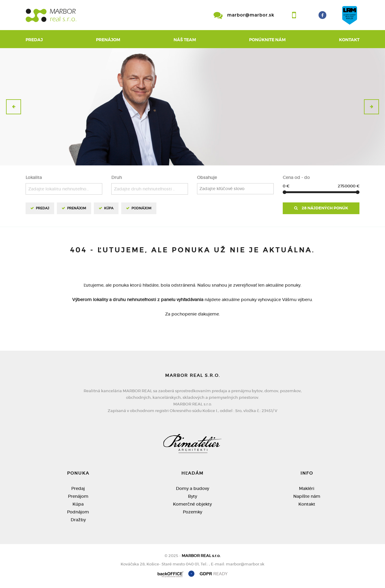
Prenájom (108, 40)
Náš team (185, 40)
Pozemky (192, 512)
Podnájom (141, 208)
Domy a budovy (192, 488)
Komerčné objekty (192, 504)
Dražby (78, 520)
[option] (192, 107)
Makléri (307, 488)
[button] (14, 107)
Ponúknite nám (267, 40)
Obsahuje (207, 177)
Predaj (34, 40)
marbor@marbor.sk (251, 15)
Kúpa (109, 208)
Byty (192, 496)
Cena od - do (296, 177)
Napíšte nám (307, 496)
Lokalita (34, 177)
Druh (117, 177)
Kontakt (349, 40)
